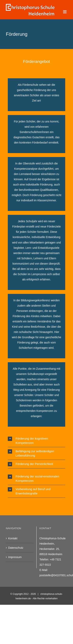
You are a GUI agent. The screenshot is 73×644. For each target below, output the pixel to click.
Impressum (15, 557)
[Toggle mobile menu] (65, 12)
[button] (36, 441)
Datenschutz (16, 548)
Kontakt (13, 538)
